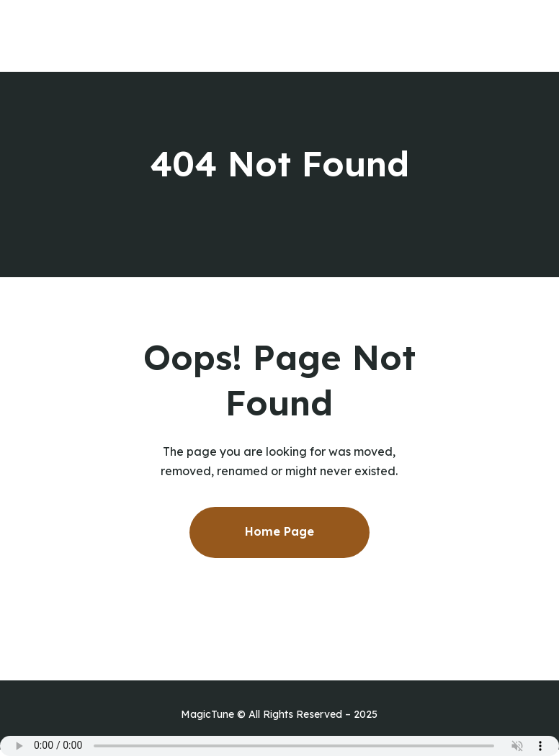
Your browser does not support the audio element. (279, 746)
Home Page (279, 531)
